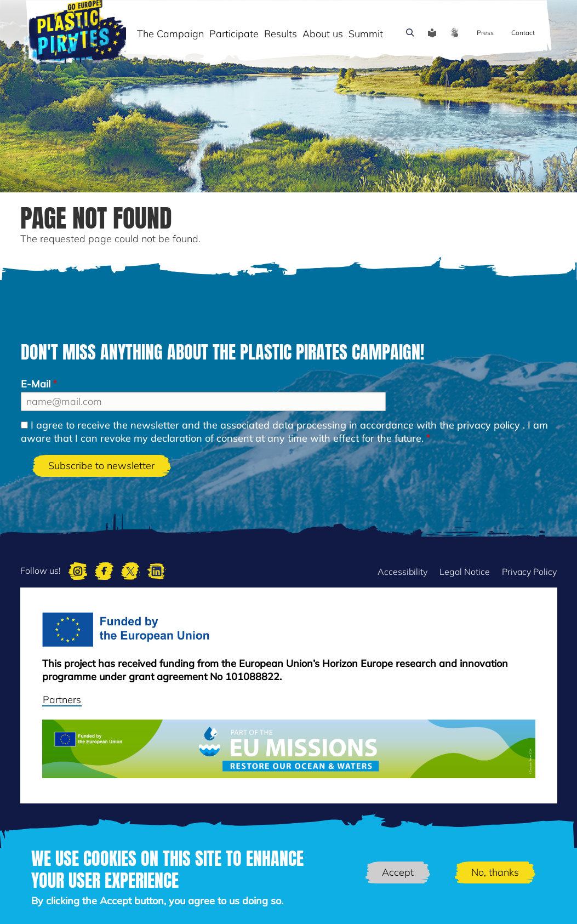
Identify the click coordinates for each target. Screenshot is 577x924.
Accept (398, 872)
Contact (523, 33)
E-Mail (36, 384)
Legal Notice (465, 572)
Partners (62, 700)
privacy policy (489, 425)
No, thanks (495, 872)
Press (485, 33)
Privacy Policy (529, 572)
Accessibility (402, 572)
